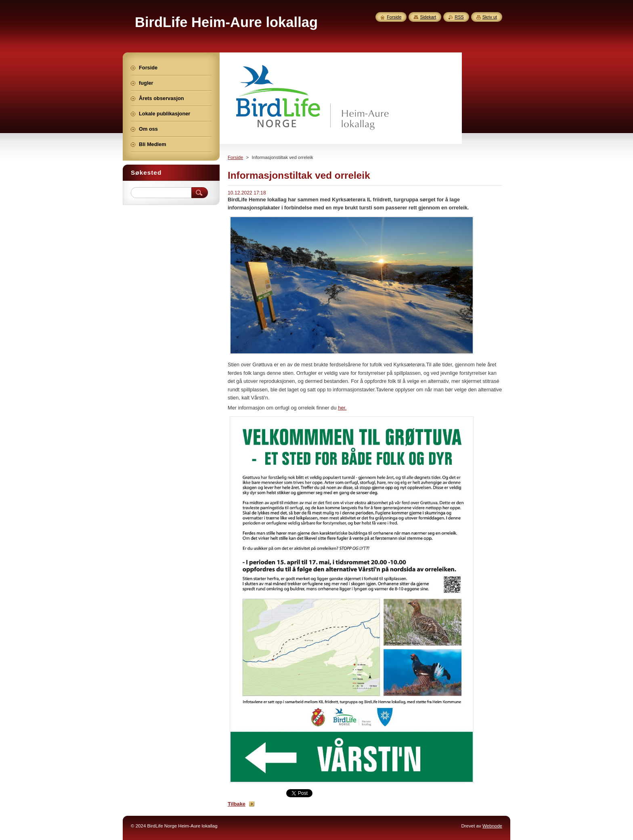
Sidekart (428, 17)
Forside (235, 157)
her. (342, 408)
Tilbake (237, 804)
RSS (459, 17)
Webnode (492, 826)
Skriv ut (490, 17)
